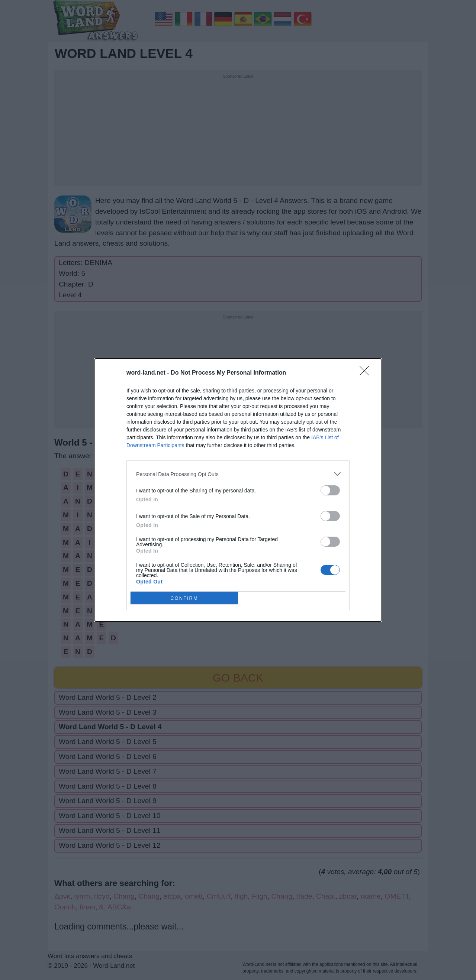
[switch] (330, 490)
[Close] (367, 373)
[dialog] (238, 490)
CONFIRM (184, 598)
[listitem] (238, 474)
